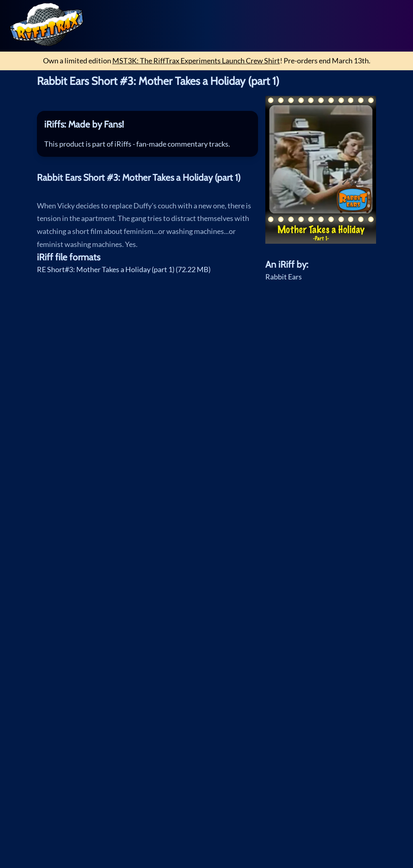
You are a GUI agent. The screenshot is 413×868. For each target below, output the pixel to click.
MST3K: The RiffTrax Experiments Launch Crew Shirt (196, 61)
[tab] (147, 125)
